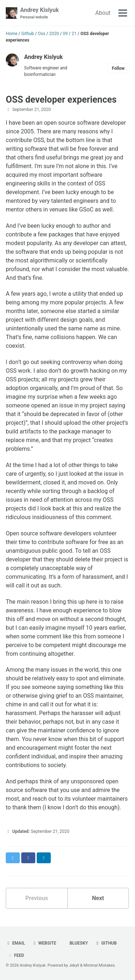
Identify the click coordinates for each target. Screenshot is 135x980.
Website (44, 943)
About (103, 13)
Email (15, 943)
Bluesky (78, 943)
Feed (16, 955)
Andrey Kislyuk (39, 13)
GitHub (106, 943)
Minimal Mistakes (99, 965)
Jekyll (74, 965)
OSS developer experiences (61, 100)
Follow (118, 68)
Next (98, 898)
